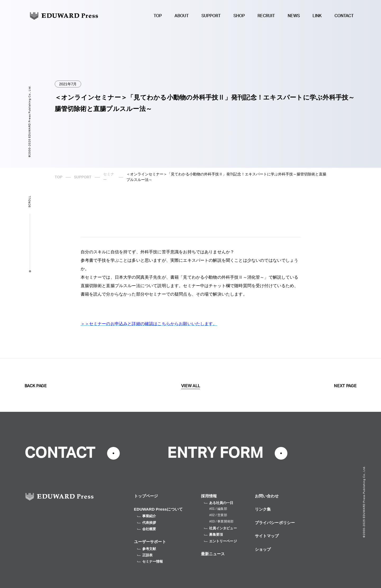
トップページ (146, 496)
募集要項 (214, 535)
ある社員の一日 (219, 503)
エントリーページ (221, 541)
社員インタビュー (221, 528)
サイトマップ (267, 536)
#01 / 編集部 (218, 509)
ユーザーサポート (150, 542)
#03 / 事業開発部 (221, 521)
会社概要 (147, 529)
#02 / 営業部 (218, 515)
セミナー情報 (150, 561)
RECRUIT (266, 16)
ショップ (263, 549)
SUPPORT (211, 16)
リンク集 (263, 509)
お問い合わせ (267, 496)
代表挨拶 (147, 523)
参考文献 (147, 549)
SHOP (239, 16)
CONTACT (344, 16)
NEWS (294, 16)
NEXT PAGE (345, 386)
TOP (158, 16)
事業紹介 (147, 516)
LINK (317, 16)
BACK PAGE (36, 386)
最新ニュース (213, 554)
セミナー (109, 177)
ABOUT (182, 16)
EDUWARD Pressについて (159, 509)
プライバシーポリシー (275, 523)
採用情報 (209, 496)
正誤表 (145, 555)
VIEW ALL (190, 386)
